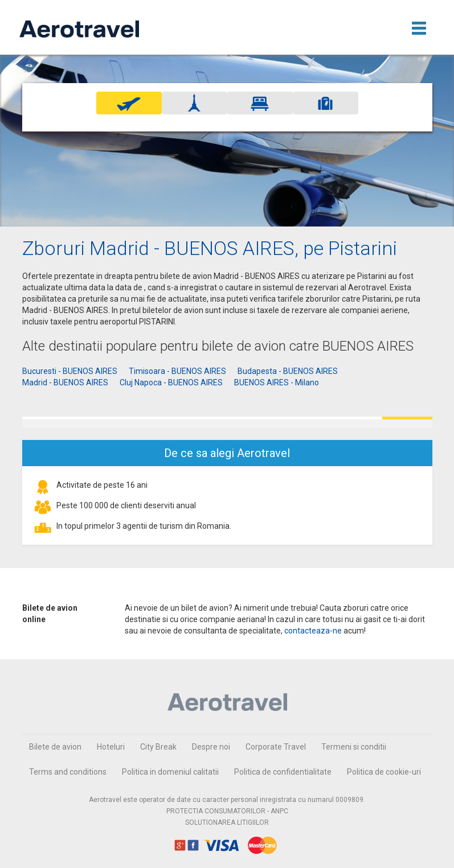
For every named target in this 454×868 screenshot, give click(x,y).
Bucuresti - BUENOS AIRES (70, 371)
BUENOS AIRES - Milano (277, 382)
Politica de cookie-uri (384, 772)
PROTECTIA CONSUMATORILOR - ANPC (227, 811)
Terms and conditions (68, 772)
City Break (158, 747)
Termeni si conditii (354, 747)
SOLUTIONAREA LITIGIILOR (227, 822)
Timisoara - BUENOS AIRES (177, 371)
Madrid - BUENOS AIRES (65, 382)
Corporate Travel (276, 747)
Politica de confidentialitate (283, 772)
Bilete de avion (55, 747)
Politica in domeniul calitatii (170, 772)
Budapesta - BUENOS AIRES (288, 371)
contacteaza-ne (313, 631)
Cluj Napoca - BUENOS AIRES (171, 382)
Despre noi (211, 747)
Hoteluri (111, 747)
